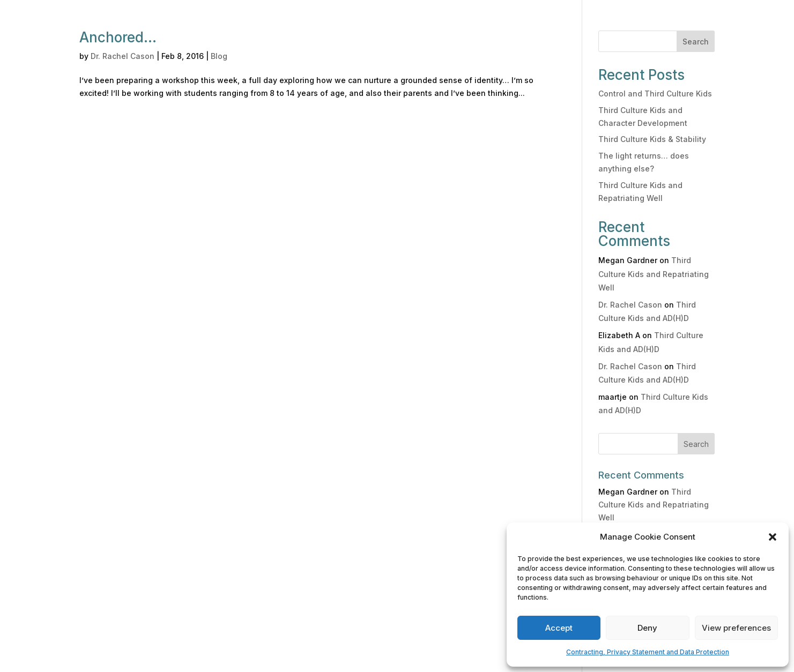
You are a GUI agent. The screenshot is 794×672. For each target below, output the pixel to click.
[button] (773, 537)
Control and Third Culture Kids (655, 94)
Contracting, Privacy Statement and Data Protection (648, 652)
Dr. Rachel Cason (123, 56)
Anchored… (118, 37)
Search (696, 42)
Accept (559, 628)
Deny (647, 628)
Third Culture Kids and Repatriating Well (654, 274)
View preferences (736, 628)
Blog (219, 56)
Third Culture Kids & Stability (652, 139)
